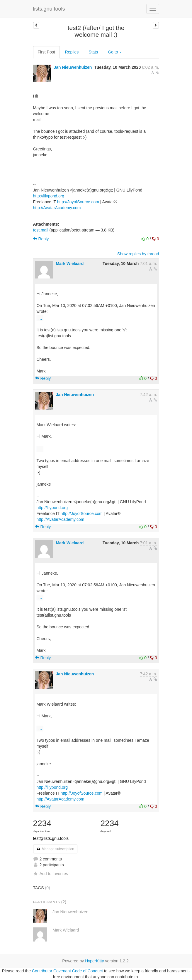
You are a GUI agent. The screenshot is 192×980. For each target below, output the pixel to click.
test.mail (41, 230)
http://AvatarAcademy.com (57, 208)
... (40, 318)
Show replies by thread (138, 254)
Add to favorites (51, 874)
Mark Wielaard (70, 264)
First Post (46, 52)
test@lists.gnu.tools (51, 838)
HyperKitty (95, 961)
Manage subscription (55, 849)
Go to (115, 52)
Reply (41, 239)
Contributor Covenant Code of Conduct (67, 971)
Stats (93, 52)
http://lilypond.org (49, 196)
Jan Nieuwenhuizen (73, 67)
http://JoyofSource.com (78, 202)
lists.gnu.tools (49, 9)
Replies (72, 52)
